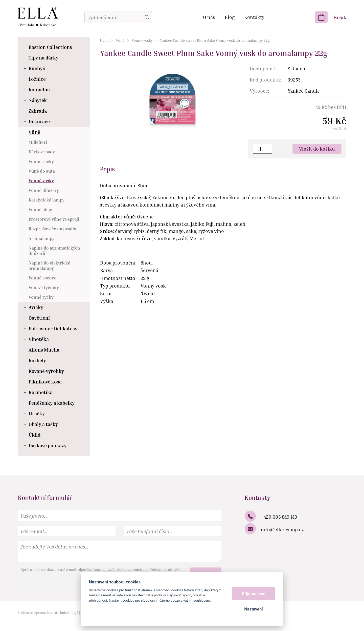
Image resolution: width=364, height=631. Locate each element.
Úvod (104, 40)
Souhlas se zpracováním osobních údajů (48, 613)
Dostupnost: (263, 68)
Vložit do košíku (317, 149)
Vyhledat (147, 17)
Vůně (120, 40)
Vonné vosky (142, 40)
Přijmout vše (254, 594)
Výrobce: (259, 91)
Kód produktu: (265, 80)
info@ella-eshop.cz (282, 529)
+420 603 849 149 (279, 517)
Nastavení (253, 609)
